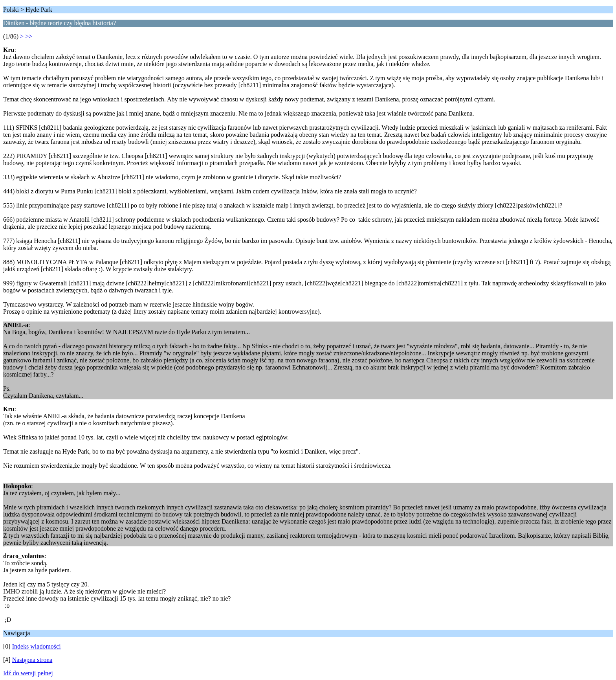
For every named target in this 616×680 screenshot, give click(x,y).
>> (29, 36)
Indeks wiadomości (37, 646)
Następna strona (32, 660)
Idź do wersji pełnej (28, 673)
